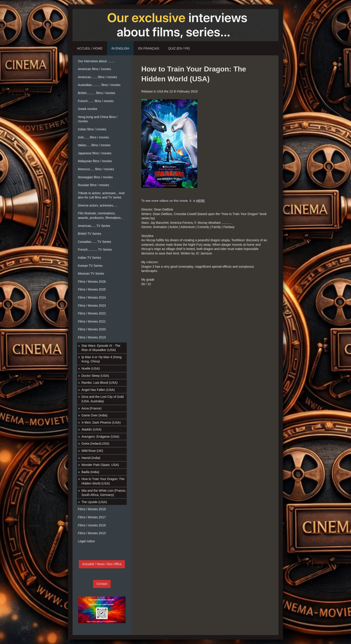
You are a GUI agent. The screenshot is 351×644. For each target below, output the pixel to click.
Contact (102, 584)
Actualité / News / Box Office (102, 564)
